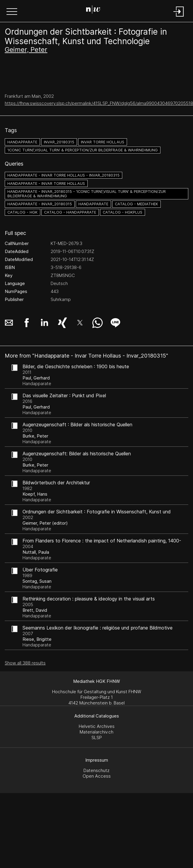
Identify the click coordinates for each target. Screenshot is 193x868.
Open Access (97, 776)
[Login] (179, 17)
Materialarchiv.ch (96, 732)
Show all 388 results (25, 663)
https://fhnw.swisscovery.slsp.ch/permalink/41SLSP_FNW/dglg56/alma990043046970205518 (99, 103)
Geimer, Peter (26, 49)
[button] (12, 12)
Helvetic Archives (97, 726)
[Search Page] (95, 10)
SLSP (97, 738)
